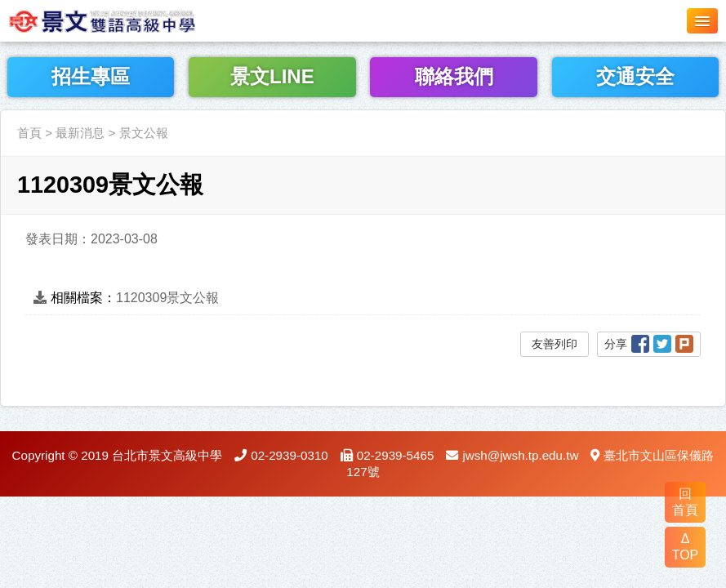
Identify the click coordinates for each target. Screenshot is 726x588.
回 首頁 (685, 502)
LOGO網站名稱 (122, 20)
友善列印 (555, 344)
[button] (702, 21)
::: (5, 100)
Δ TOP (686, 547)
